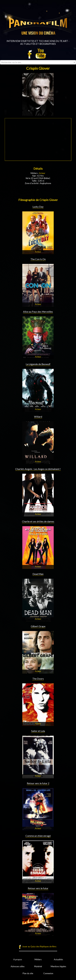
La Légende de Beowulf (38, 364)
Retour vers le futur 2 (38, 783)
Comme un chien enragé (38, 836)
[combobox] (38, 62)
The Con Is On (38, 259)
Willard (38, 417)
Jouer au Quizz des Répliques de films (39, 946)
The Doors (38, 679)
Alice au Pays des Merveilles (38, 312)
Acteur (42, 173)
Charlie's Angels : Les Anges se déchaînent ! (38, 469)
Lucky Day (38, 207)
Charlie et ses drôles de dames (38, 521)
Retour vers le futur (38, 888)
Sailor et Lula (38, 731)
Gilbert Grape (38, 626)
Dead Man (38, 574)
